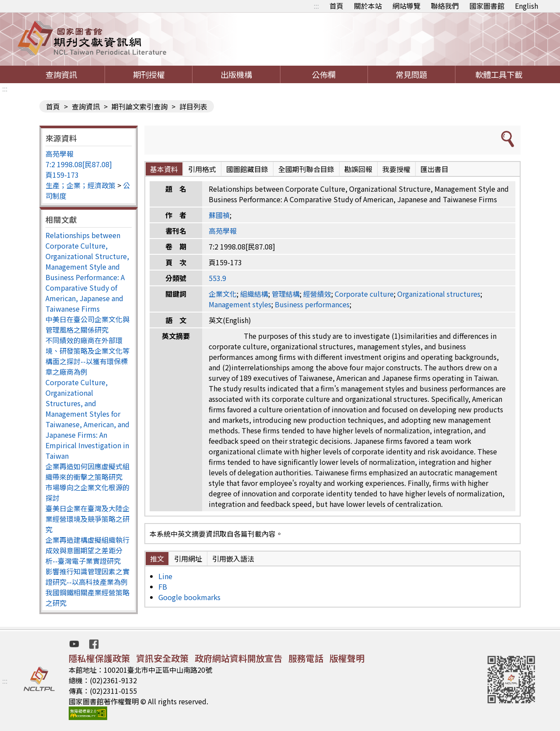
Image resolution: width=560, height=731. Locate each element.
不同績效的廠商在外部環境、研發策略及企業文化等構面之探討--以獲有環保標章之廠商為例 (87, 356)
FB (163, 587)
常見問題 (411, 74)
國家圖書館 (487, 6)
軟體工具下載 (499, 74)
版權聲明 (347, 658)
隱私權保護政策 (99, 658)
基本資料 (164, 169)
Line (165, 576)
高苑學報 (59, 154)
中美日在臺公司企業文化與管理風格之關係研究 (87, 324)
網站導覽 (406, 6)
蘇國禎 (219, 215)
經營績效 (317, 294)
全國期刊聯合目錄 (306, 169)
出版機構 (236, 74)
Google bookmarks (189, 597)
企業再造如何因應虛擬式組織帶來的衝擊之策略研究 (87, 471)
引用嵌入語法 (233, 559)
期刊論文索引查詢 (140, 106)
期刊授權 (149, 74)
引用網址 (188, 559)
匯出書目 (434, 169)
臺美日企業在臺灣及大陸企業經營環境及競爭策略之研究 (87, 519)
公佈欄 (324, 74)
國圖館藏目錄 (247, 169)
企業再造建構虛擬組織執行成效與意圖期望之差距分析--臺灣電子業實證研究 (87, 550)
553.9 (217, 278)
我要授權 (396, 169)
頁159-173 (62, 175)
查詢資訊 (61, 74)
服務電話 (306, 658)
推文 (157, 559)
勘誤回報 (358, 169)
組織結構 (254, 294)
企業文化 (223, 294)
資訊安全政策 (162, 658)
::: (316, 6)
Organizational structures (439, 294)
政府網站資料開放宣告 (238, 658)
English (527, 6)
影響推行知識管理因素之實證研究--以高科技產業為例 (87, 576)
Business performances (312, 304)
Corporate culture (364, 294)
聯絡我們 (445, 6)
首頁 (336, 6)
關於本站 (368, 6)
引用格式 (202, 169)
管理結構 (286, 294)
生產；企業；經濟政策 (80, 185)
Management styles (240, 304)
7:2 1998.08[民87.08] (79, 164)
